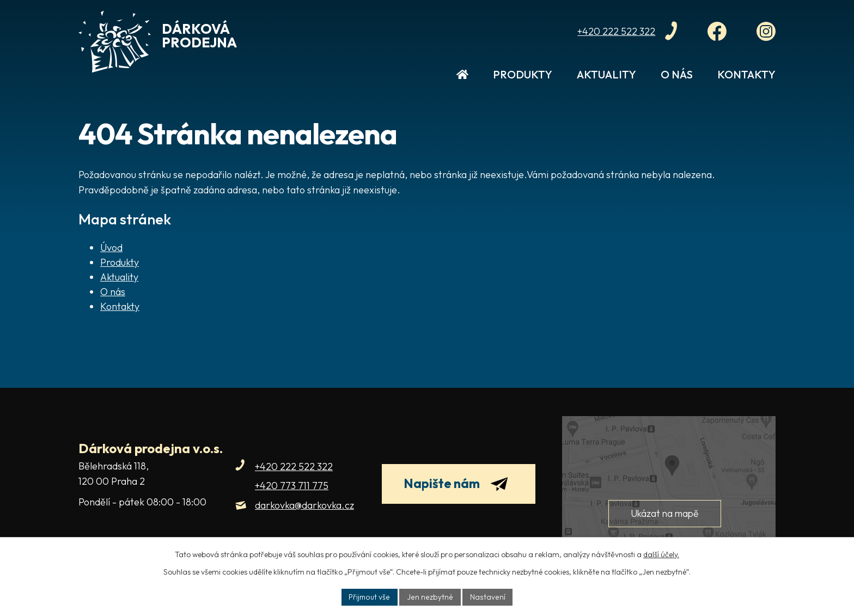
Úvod (462, 80)
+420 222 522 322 (294, 466)
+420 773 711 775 (292, 486)
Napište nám (460, 485)
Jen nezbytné (431, 596)
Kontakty (746, 74)
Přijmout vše (371, 596)
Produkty (523, 74)
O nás (677, 74)
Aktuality (606, 74)
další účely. (661, 554)
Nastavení (487, 596)
